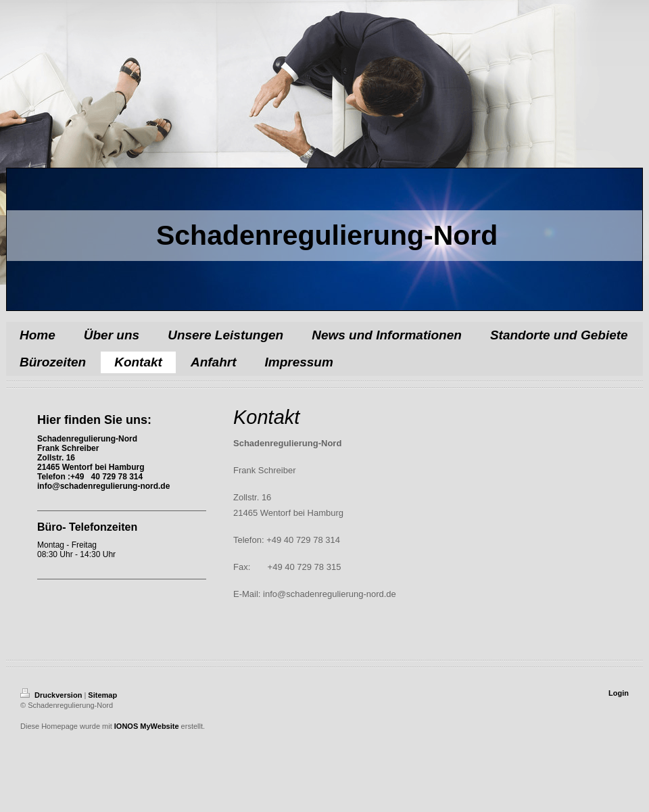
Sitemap (102, 695)
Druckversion (52, 695)
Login (619, 693)
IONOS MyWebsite (147, 726)
